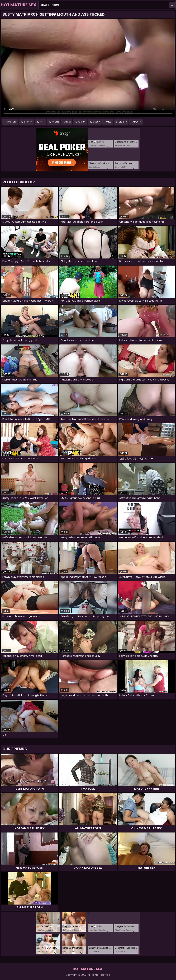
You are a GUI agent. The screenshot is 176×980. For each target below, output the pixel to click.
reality (82, 122)
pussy (96, 122)
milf (42, 122)
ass (109, 122)
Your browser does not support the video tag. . (88, 68)
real (68, 122)
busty (138, 122)
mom (55, 122)
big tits (123, 122)
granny (28, 122)
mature (12, 122)
